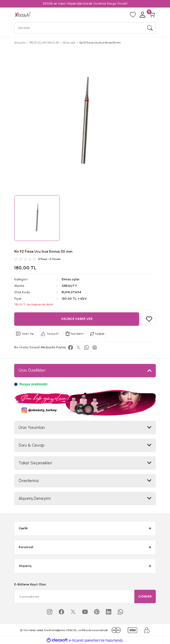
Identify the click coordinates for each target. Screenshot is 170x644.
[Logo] (23, 14)
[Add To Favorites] (149, 319)
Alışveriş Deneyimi (35, 498)
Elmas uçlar (71, 279)
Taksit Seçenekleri (35, 463)
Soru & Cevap (31, 445)
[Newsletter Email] (85, 596)
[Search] (85, 28)
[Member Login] (142, 15)
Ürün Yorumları (32, 428)
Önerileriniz (29, 481)
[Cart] (152, 15)
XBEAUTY (69, 286)
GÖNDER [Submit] (145, 596)
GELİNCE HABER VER (77, 319)
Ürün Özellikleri (32, 370)
